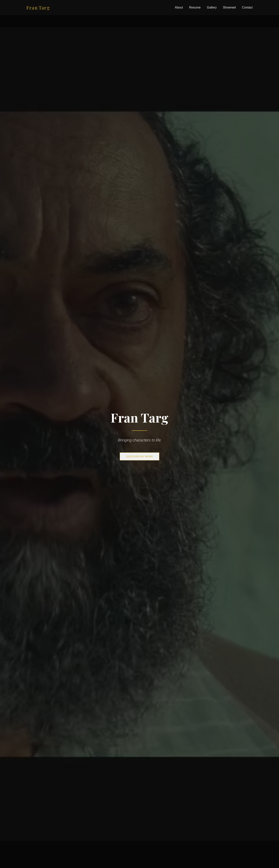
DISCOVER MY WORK (139, 456)
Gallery (212, 7)
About (179, 7)
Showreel (229, 7)
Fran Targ (38, 8)
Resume (195, 7)
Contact (247, 7)
